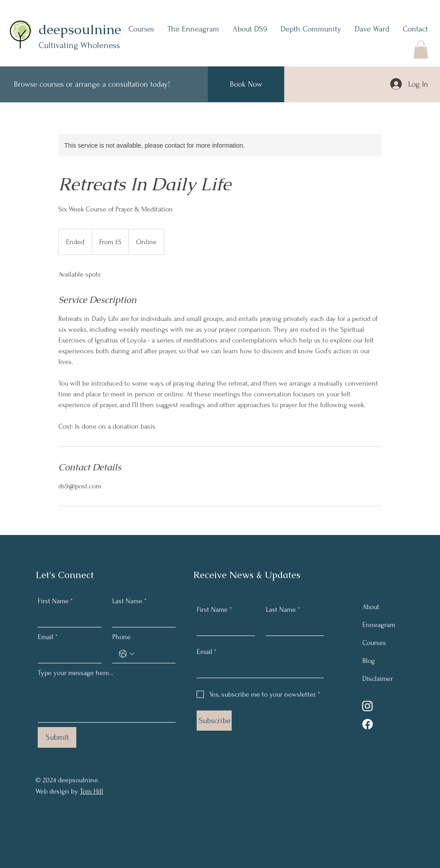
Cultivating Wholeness (79, 45)
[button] (421, 50)
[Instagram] (367, 706)
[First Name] (67, 618)
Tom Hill (92, 791)
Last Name (129, 601)
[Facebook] (367, 724)
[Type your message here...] (107, 702)
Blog (369, 661)
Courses (374, 643)
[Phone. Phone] (153, 654)
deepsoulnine (80, 29)
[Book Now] (246, 84)
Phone (121, 637)
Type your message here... (75, 673)
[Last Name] (141, 618)
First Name (55, 601)
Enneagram (379, 625)
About (371, 607)
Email (48, 637)
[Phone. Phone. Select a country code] (127, 654)
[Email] (67, 654)
